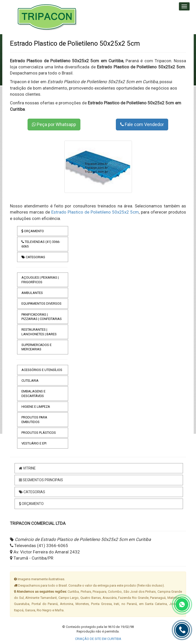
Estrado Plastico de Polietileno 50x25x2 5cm (95, 212)
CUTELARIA (30, 381)
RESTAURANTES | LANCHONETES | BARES (39, 332)
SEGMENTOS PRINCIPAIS (41, 480)
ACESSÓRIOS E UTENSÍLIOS (42, 370)
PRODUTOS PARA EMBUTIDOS (34, 419)
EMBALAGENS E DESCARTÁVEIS (33, 393)
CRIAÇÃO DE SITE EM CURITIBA (98, 639)
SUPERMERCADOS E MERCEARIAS (36, 347)
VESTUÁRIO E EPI (34, 443)
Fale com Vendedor (142, 124)
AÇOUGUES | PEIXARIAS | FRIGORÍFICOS (40, 280)
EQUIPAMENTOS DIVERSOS (41, 304)
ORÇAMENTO (33, 231)
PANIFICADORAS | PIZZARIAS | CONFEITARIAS (42, 317)
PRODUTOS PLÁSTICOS (39, 433)
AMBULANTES (32, 293)
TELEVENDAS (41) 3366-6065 (41, 244)
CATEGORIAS (33, 257)
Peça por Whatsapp (54, 124)
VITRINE (27, 468)
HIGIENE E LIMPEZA (36, 407)
